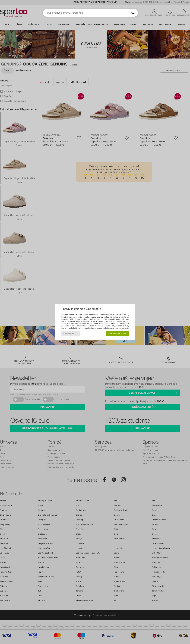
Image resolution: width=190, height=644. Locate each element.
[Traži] (133, 13)
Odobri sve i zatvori (117, 334)
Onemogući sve (71, 334)
